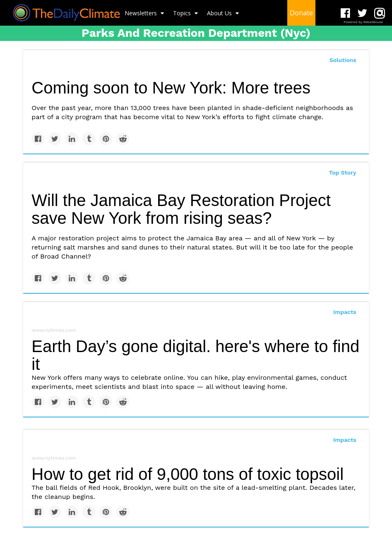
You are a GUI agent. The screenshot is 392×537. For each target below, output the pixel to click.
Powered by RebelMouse (363, 22)
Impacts (345, 312)
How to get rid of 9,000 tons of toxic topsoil (188, 474)
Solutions (343, 60)
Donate (301, 13)
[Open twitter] (362, 13)
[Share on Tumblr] (89, 139)
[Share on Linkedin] (72, 139)
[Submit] (380, 13)
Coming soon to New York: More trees (171, 88)
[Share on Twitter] (55, 139)
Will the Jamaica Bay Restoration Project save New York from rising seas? (181, 209)
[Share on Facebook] (38, 139)
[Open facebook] (345, 13)
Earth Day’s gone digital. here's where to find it (195, 355)
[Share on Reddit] (123, 139)
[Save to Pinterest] (106, 139)
